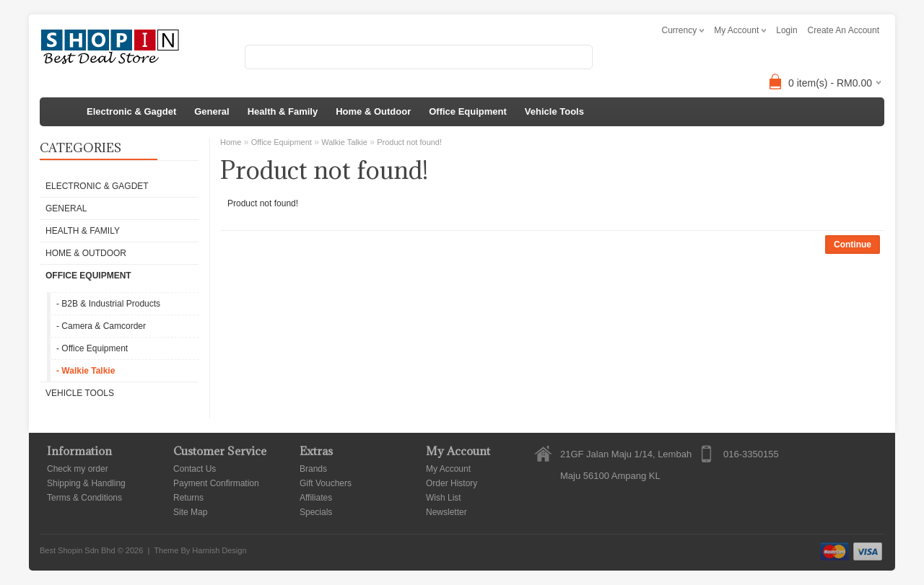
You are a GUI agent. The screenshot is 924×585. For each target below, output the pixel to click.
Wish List (444, 498)
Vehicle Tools (554, 111)
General (212, 111)
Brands (313, 469)
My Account (448, 469)
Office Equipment (468, 111)
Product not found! (409, 142)
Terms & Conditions (84, 498)
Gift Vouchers (326, 483)
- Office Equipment (92, 348)
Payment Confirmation (216, 483)
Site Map (190, 512)
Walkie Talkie (344, 142)
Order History (452, 483)
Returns (188, 498)
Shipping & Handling (86, 483)
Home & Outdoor (373, 111)
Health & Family (283, 111)
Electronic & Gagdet (131, 111)
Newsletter (446, 512)
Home (231, 142)
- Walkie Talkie (86, 371)
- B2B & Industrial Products (108, 304)
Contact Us (195, 469)
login (786, 30)
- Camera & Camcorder (101, 326)
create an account (844, 30)
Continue (853, 245)
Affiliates (316, 498)
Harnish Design (219, 550)
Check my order (78, 469)
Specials (316, 512)
